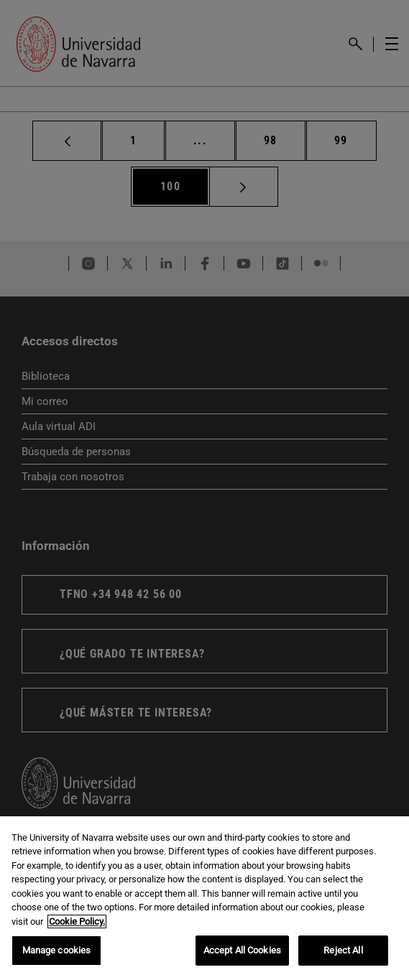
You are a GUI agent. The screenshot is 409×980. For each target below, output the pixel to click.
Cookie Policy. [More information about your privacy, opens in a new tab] (77, 921)
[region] (204, 898)
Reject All (343, 950)
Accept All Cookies (242, 950)
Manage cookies (57, 950)
